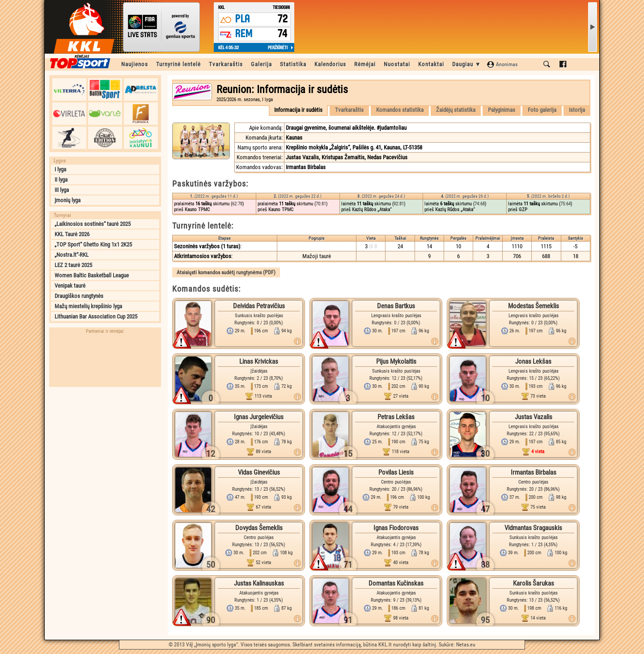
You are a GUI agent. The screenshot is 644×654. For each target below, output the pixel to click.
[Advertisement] (105, 447)
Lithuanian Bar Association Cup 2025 (96, 316)
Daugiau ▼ (467, 64)
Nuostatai (397, 64)
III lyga (62, 190)
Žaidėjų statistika (456, 110)
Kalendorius (330, 64)
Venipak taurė (70, 286)
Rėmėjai (365, 64)
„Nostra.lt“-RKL (72, 255)
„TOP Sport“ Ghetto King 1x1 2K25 (93, 244)
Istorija (577, 110)
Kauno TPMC (197, 210)
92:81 (399, 204)
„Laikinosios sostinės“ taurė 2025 (93, 224)
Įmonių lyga (68, 200)
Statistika (293, 64)
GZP (523, 210)
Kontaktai (431, 64)
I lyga (60, 169)
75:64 (566, 204)
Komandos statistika (400, 110)
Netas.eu (466, 645)
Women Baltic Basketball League (92, 275)
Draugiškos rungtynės (79, 296)
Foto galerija (542, 110)
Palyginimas (502, 110)
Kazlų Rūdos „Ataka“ (372, 210)
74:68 (480, 204)
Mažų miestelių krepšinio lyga (88, 306)
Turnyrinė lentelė (178, 64)
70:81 (321, 204)
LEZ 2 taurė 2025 (73, 265)
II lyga (61, 180)
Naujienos (135, 64)
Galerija (261, 64)
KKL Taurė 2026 (72, 234)
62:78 (237, 204)
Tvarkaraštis (226, 64)
